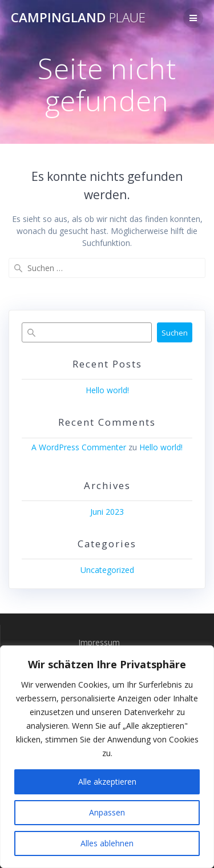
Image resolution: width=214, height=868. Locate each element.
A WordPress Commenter (79, 447)
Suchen (175, 333)
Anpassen (107, 812)
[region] (107, 757)
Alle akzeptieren (107, 782)
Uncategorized (107, 570)
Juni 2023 (107, 512)
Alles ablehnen (107, 843)
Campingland (78, 18)
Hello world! (107, 390)
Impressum (99, 642)
